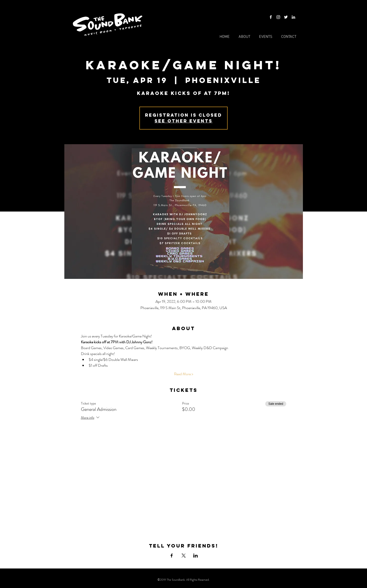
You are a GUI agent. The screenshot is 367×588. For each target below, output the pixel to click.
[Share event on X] (184, 556)
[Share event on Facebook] (172, 556)
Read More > (184, 374)
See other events (183, 121)
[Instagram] (278, 17)
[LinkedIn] (293, 17)
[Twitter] (286, 17)
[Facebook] (271, 17)
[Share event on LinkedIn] (196, 556)
